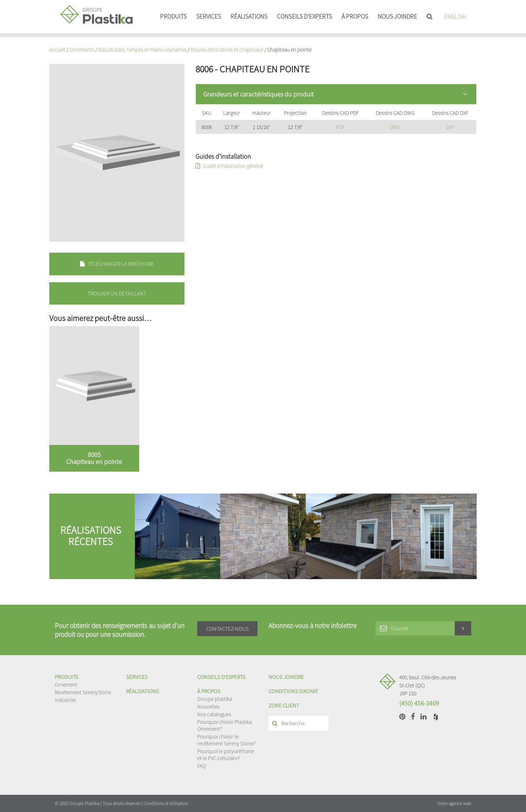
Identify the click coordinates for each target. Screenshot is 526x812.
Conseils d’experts (304, 16)
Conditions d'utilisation (166, 803)
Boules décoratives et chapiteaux (227, 50)
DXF (450, 127)
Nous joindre (397, 16)
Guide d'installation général (229, 166)
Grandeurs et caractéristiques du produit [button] (335, 94)
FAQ (202, 766)
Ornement (66, 685)
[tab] (336, 94)
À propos (355, 16)
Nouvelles (208, 707)
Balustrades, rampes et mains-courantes (142, 50)
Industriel (65, 700)
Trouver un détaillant (117, 293)
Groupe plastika (215, 699)
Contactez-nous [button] (228, 629)
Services (209, 16)
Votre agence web (454, 803)
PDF (340, 127)
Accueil (57, 50)
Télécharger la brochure (117, 264)
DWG (395, 127)
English (455, 16)
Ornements (82, 50)
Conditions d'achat (293, 691)
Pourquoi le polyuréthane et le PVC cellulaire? (226, 755)
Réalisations (249, 16)
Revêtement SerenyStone (83, 692)
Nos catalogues (214, 714)
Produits (173, 16)
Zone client (284, 705)
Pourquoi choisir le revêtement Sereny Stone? (226, 740)
